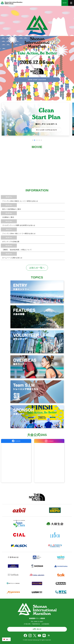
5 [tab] (40, 140)
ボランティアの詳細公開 (11, 242)
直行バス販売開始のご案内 (11, 209)
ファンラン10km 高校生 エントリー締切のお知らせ (20, 201)
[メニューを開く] (71, 3)
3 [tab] (36, 140)
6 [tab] (41, 140)
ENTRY (65, 3)
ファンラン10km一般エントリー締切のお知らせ (19, 233)
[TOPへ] (11, 3)
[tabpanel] (37, 120)
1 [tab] (33, 140)
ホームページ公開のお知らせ (12, 258)
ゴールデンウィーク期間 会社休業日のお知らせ (19, 225)
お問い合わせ (37, 629)
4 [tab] (38, 140)
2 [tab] (34, 140)
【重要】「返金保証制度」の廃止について (17, 250)
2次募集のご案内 (8, 217)
